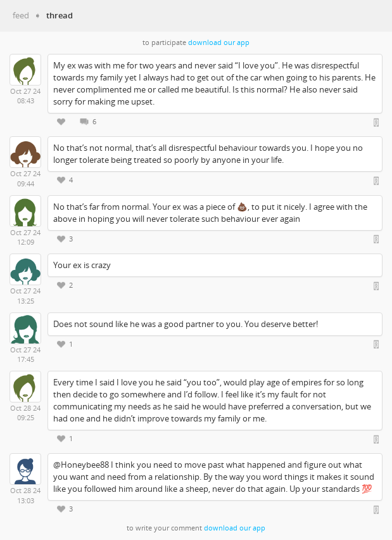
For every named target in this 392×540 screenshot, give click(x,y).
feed (21, 15)
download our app (219, 42)
